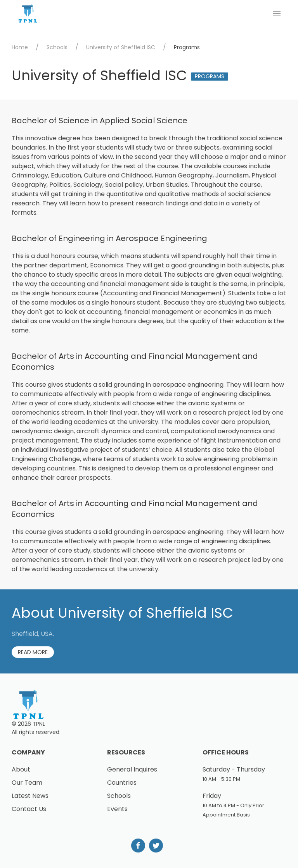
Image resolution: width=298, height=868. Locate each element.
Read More (33, 652)
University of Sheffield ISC (121, 47)
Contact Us (29, 809)
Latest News (30, 796)
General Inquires (132, 769)
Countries (122, 783)
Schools (57, 47)
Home (20, 47)
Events (117, 809)
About (21, 769)
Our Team (27, 783)
